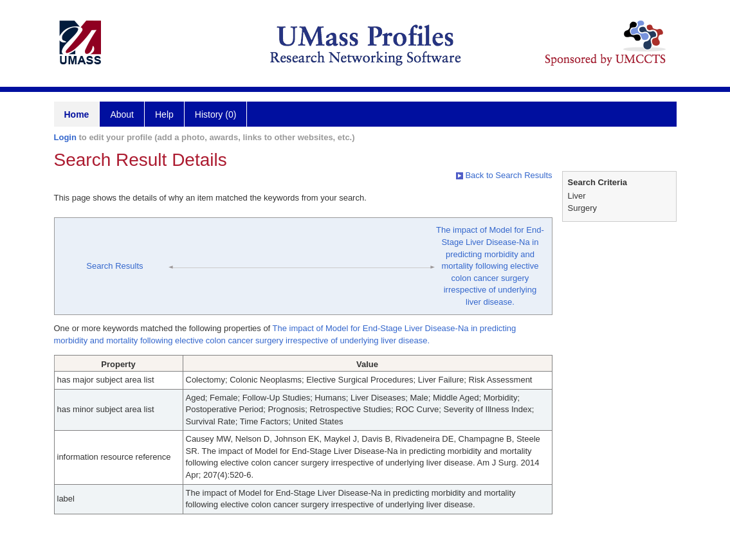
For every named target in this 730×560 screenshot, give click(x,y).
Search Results (114, 266)
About (122, 114)
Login (65, 137)
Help (164, 114)
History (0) (216, 114)
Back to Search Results (504, 175)
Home (77, 114)
